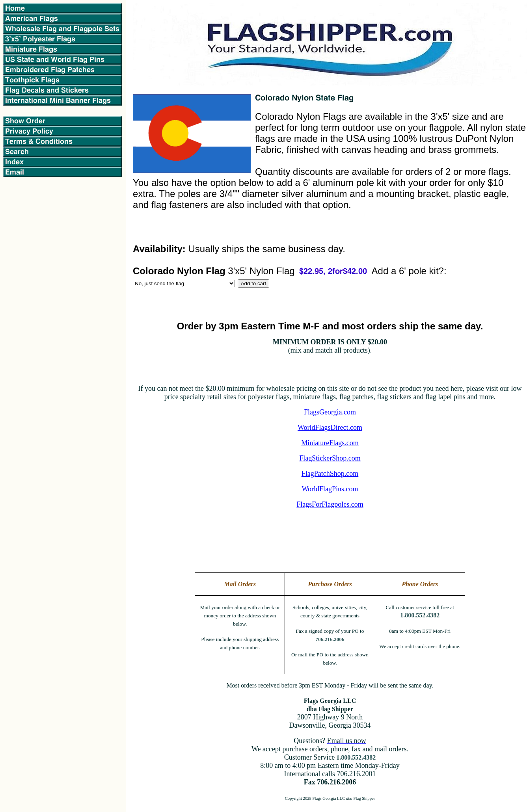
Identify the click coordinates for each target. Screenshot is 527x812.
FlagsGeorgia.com (330, 412)
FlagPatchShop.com (330, 474)
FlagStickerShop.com (330, 458)
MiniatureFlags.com (330, 443)
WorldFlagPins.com (330, 489)
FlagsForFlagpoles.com (330, 504)
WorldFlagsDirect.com (330, 427)
